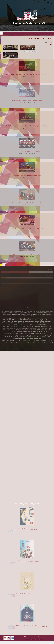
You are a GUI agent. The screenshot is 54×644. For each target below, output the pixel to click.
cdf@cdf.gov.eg (27, 637)
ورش (51, 44)
